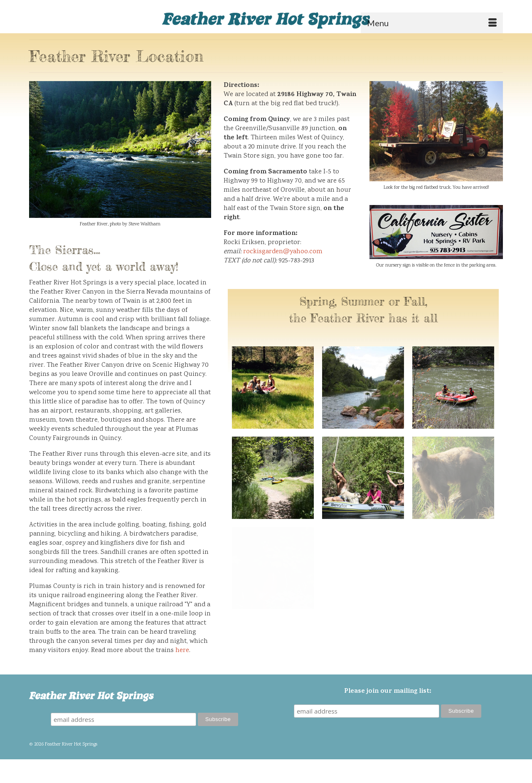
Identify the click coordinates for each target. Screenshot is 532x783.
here (182, 651)
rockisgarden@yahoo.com (283, 252)
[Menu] (432, 23)
